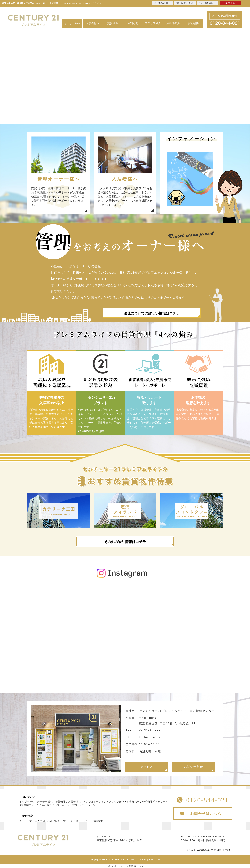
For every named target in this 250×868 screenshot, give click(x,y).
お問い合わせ (193, 767)
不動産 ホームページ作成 (120, 866)
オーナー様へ (72, 23)
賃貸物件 (113, 23)
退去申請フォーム (29, 805)
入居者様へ (93, 23)
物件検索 (161, 3)
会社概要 (193, 23)
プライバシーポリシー (85, 805)
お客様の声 (173, 23)
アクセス (146, 767)
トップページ (27, 802)
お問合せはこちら (206, 814)
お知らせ (133, 23)
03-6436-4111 (150, 730)
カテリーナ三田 (28, 821)
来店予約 (230, 3)
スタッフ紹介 (153, 23)
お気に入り (185, 3)
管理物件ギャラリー (154, 802)
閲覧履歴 (206, 3)
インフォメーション (95, 802)
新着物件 (98, 821)
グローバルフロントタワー (55, 821)
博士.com (138, 866)
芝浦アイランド (82, 821)
